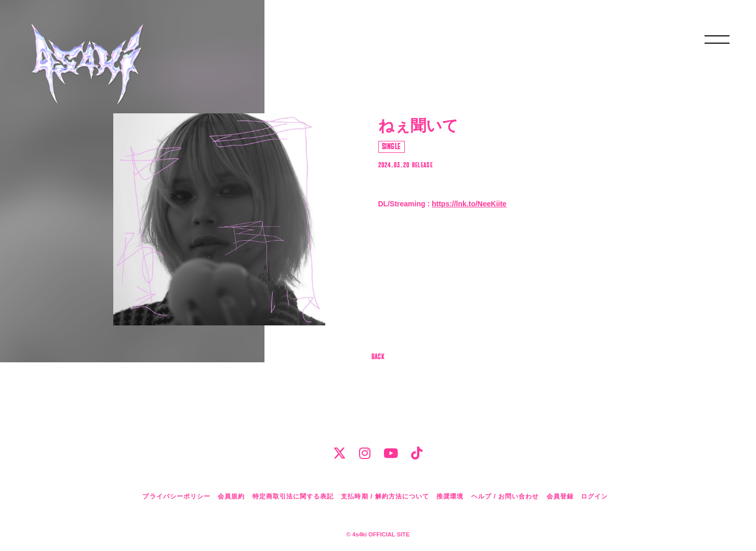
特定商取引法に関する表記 (293, 496)
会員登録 (560, 496)
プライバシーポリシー (176, 496)
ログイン (594, 496)
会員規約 (231, 496)
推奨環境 (450, 496)
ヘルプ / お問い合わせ (505, 496)
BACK (378, 357)
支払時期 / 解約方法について (385, 496)
